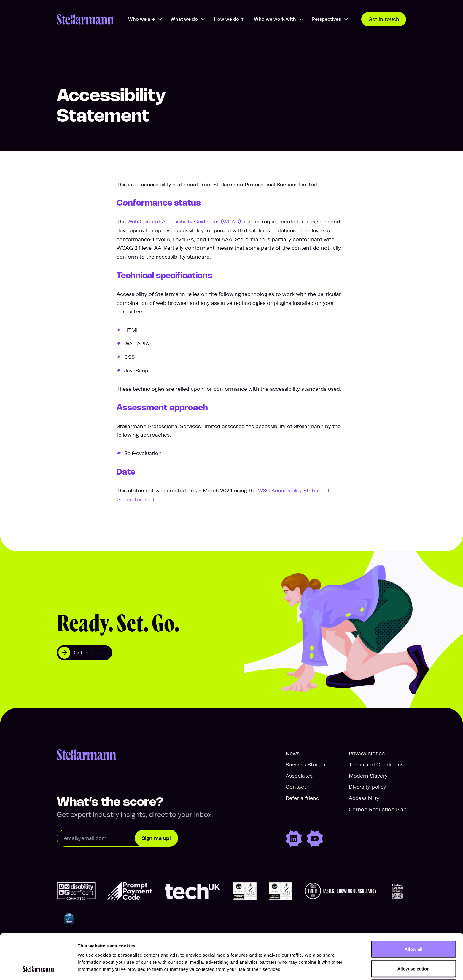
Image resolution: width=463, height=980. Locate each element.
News (293, 753)
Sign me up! (156, 838)
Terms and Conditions (376, 765)
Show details (311, 968)
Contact (296, 787)
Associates (299, 776)
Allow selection (413, 927)
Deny (414, 946)
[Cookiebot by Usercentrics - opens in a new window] (38, 968)
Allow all (414, 907)
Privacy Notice (367, 753)
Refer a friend (303, 798)
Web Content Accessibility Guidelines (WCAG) (184, 222)
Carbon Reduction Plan (378, 809)
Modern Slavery (368, 776)
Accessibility (364, 798)
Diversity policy (367, 787)
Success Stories (305, 765)
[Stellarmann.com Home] (85, 19)
